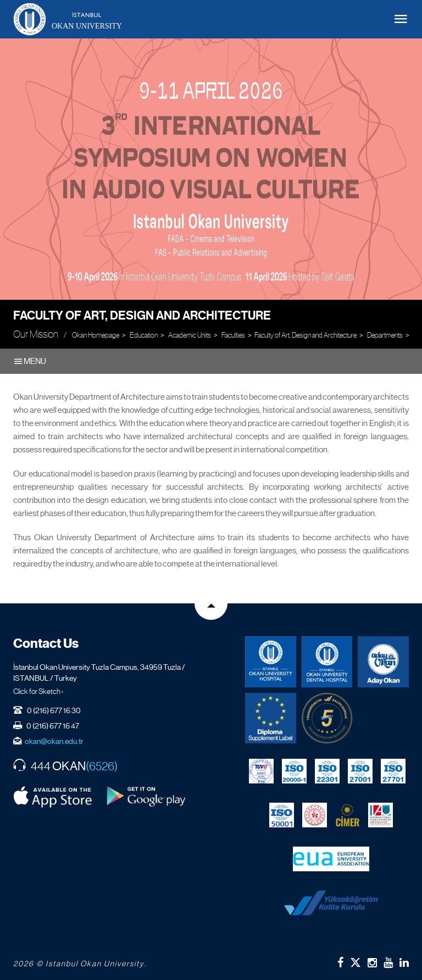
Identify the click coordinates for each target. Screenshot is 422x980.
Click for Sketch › (38, 691)
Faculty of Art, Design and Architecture (142, 315)
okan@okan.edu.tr (54, 741)
